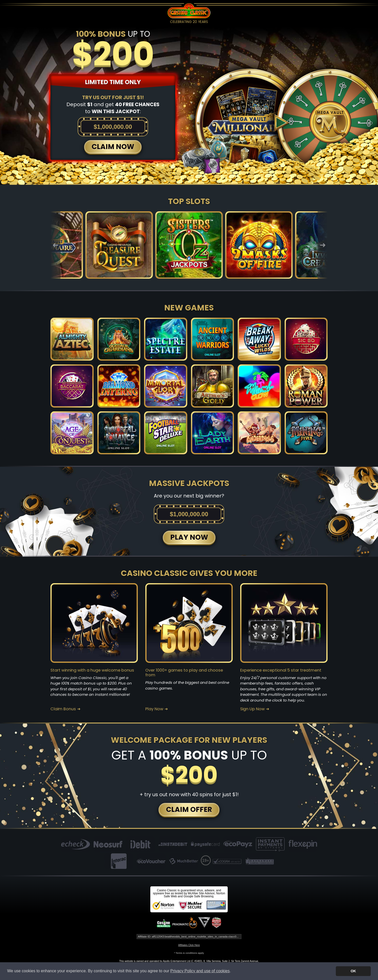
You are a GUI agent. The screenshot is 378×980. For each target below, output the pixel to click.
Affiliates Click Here (189, 945)
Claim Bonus (63, 709)
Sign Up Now (252, 709)
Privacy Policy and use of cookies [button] (200, 971)
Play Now (154, 709)
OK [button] (353, 971)
